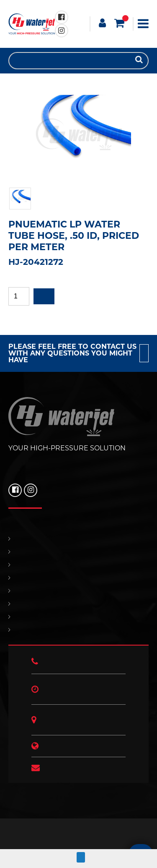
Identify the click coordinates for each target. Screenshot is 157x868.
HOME (78, 539)
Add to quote (44, 296)
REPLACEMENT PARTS (78, 565)
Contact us (144, 353)
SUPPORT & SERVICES (78, 578)
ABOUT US (78, 630)
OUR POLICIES (78, 604)
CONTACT (78, 591)
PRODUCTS (78, 552)
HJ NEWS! (78, 617)
